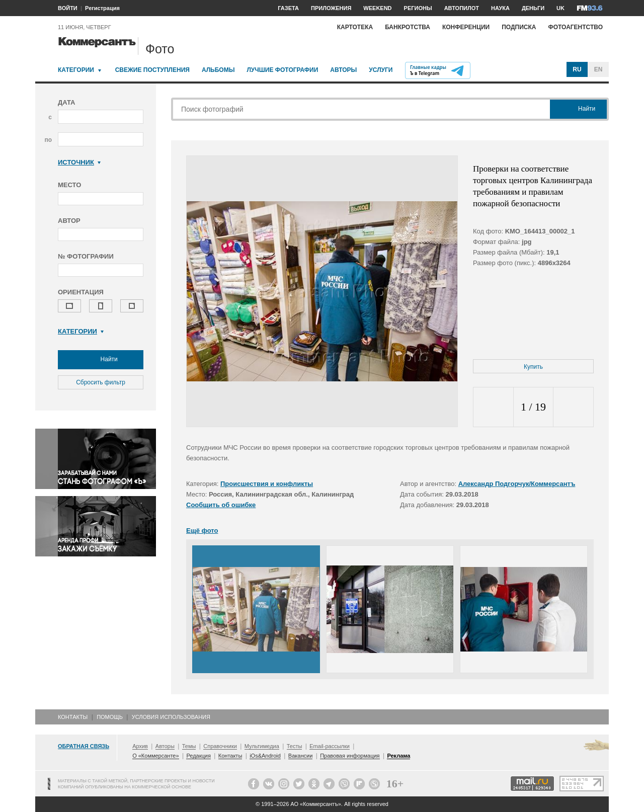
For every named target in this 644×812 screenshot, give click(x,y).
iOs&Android (265, 756)
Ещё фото (202, 531)
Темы (189, 746)
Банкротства (408, 27)
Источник (79, 162)
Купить (533, 367)
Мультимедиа (262, 746)
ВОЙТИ (68, 8)
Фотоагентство (575, 27)
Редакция (198, 756)
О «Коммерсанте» (155, 756)
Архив (140, 746)
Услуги (381, 70)
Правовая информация (350, 756)
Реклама (398, 756)
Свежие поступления (152, 70)
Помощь (110, 717)
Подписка (519, 27)
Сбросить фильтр (101, 382)
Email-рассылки (330, 746)
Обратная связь (84, 746)
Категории (76, 70)
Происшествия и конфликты (267, 484)
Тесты (295, 746)
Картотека (355, 27)
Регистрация (102, 8)
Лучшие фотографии (282, 70)
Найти (101, 360)
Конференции (466, 27)
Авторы (343, 70)
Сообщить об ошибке (221, 505)
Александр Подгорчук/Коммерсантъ (517, 484)
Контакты (73, 717)
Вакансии (301, 756)
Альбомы (218, 70)
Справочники (220, 746)
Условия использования (171, 717)
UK (560, 8)
